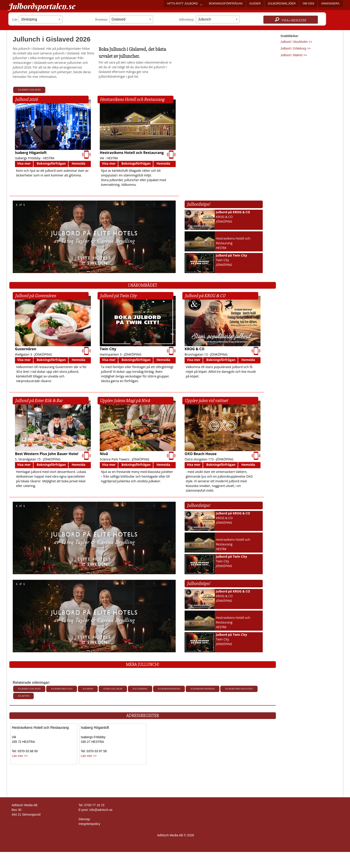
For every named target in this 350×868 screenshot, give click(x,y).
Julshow (88, 689)
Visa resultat (291, 20)
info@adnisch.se (101, 810)
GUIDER (255, 3)
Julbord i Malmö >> (294, 55)
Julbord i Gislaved (29, 90)
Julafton (23, 696)
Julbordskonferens (203, 689)
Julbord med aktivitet (239, 689)
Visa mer (24, 163)
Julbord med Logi (62, 689)
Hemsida (78, 163)
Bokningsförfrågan (51, 163)
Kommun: (124, 19)
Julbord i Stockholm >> (296, 42)
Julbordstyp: (209, 19)
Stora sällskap (113, 689)
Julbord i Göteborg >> (295, 48)
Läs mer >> (20, 756)
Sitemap (84, 819)
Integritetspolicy (89, 824)
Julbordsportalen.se (42, 6)
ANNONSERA (330, 3)
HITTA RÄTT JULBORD (182, 3)
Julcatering (140, 689)
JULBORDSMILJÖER (282, 3)
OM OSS (308, 3)
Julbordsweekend (169, 689)
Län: (37, 19)
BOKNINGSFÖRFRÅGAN (226, 3)
